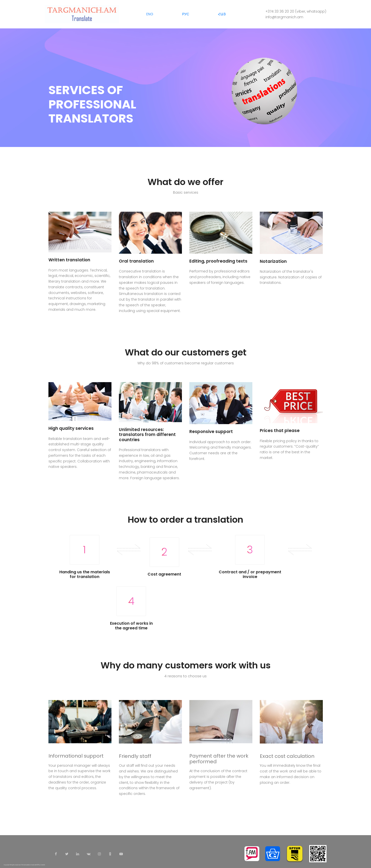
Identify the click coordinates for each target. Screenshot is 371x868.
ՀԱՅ (222, 14)
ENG (150, 14)
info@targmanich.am (284, 17)
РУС (186, 14)
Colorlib (43, 865)
